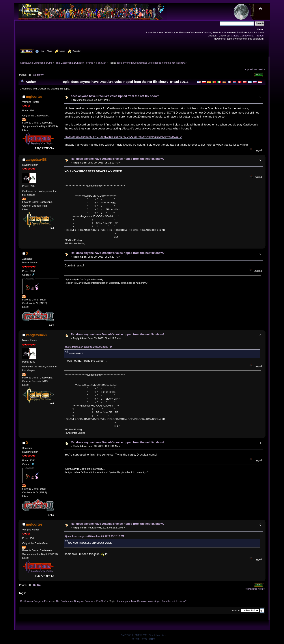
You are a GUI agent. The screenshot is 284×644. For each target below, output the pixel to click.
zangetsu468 (36, 160)
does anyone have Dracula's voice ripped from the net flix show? (115, 96)
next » (261, 69)
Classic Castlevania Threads (247, 35)
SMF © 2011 (141, 635)
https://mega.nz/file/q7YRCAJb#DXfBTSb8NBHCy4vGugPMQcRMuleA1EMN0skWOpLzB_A (123, 137)
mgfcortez (34, 97)
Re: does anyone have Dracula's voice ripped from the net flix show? (118, 159)
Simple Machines (158, 635)
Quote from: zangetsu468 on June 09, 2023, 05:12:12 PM (94, 536)
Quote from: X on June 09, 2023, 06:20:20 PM (89, 347)
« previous (251, 69)
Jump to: (236, 611)
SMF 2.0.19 (127, 635)
